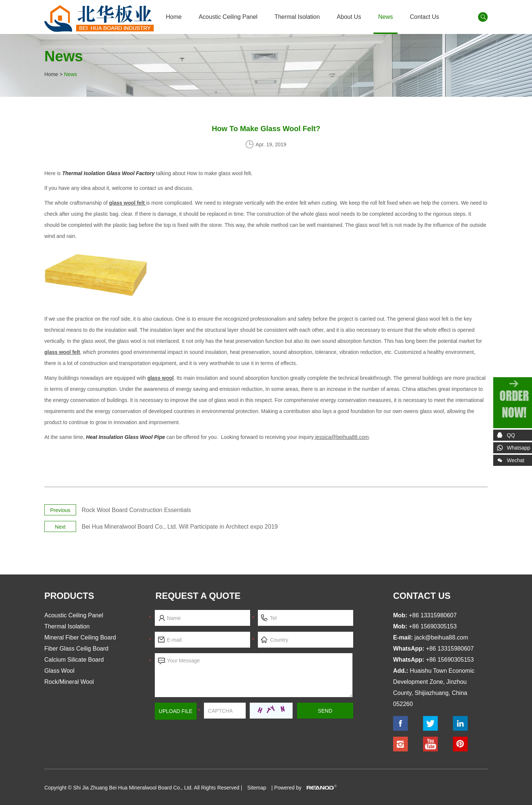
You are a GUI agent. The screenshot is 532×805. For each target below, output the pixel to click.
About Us (349, 17)
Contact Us (424, 17)
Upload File (176, 711)
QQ (511, 435)
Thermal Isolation (297, 17)
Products (69, 596)
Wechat (509, 462)
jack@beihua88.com (441, 637)
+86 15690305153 (450, 660)
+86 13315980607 (450, 649)
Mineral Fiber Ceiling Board (80, 637)
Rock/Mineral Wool (69, 682)
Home (174, 17)
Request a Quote (198, 596)
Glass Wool (59, 671)
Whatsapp (519, 448)
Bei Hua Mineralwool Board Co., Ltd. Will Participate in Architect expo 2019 (180, 527)
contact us (422, 596)
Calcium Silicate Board (74, 660)
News (385, 17)
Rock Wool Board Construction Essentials (136, 510)
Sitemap (257, 788)
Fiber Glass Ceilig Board (76, 649)
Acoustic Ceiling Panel (228, 17)
